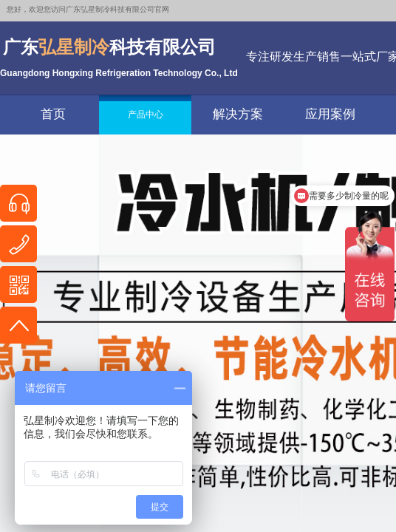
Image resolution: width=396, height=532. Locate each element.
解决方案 (238, 114)
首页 (53, 114)
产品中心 (146, 115)
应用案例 (330, 114)
